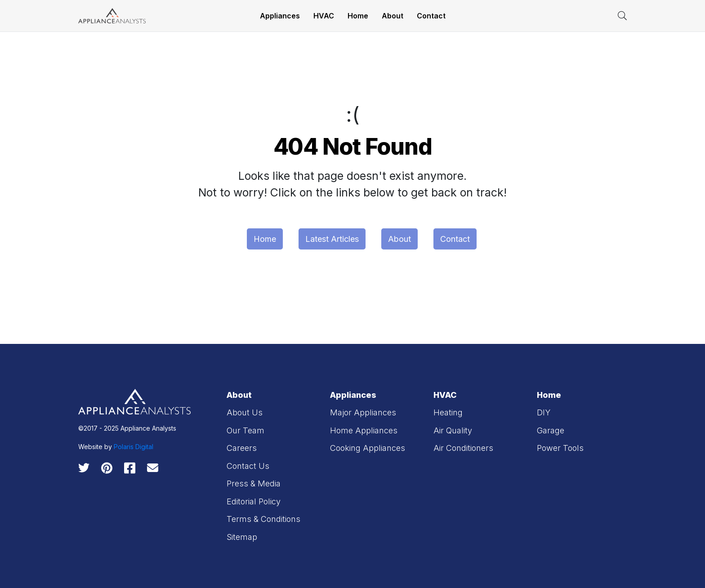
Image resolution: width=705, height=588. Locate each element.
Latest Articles (332, 239)
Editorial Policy (254, 501)
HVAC (324, 16)
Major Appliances (363, 412)
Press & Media (254, 483)
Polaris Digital (134, 447)
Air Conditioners (463, 448)
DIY (544, 412)
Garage (551, 430)
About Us (245, 412)
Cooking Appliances (368, 448)
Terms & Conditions (263, 519)
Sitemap (242, 537)
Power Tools (560, 448)
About (393, 16)
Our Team (245, 430)
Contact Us (248, 466)
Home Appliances (364, 430)
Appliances (280, 16)
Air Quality (453, 430)
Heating (448, 412)
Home (358, 16)
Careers (242, 448)
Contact (431, 16)
